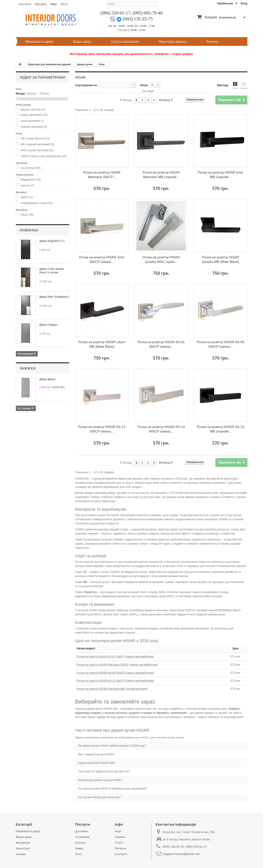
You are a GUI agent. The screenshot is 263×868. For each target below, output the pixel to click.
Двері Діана (47, 379)
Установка (82, 837)
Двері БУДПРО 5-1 (52, 241)
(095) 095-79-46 (148, 13)
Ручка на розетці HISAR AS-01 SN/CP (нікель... (161, 344)
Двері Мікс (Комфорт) (54, 297)
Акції (118, 831)
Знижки (212, 42)
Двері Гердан (48, 324)
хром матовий (32, 121)
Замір (79, 848)
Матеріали (23, 843)
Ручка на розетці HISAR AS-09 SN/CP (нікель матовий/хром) (115, 673)
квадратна (31, 179)
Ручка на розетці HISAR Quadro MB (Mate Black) (221, 260)
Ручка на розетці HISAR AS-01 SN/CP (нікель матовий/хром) (115, 656)
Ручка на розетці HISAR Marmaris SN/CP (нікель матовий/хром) (117, 665)
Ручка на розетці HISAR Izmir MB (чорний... (221, 175)
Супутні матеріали (125, 42)
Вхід (244, 3)
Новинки (29, 230)
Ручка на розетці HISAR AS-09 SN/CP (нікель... (220, 344)
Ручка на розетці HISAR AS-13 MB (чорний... (220, 429)
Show (144, 85)
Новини (120, 837)
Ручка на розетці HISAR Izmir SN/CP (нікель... (102, 260)
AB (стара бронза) (35, 138)
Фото (64, 4)
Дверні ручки (85, 64)
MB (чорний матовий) (38, 144)
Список (244, 85)
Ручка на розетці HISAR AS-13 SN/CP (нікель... (161, 429)
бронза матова (33, 109)
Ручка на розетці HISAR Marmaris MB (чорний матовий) (112, 689)
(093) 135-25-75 (138, 19)
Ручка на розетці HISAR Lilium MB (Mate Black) (102, 344)
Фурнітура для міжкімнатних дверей (49, 64)
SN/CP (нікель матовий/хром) (44, 156)
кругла (27, 185)
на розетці (31, 168)
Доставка (82, 831)
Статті (119, 843)
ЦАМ (27, 197)
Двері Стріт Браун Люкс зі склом (52, 271)
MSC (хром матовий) (37, 150)
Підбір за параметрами (43, 77)
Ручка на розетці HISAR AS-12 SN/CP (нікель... (102, 429)
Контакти (25, 4)
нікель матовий (34, 115)
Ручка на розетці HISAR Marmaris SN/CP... (102, 175)
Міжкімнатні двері (40, 42)
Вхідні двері (82, 42)
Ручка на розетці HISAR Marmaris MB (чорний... (161, 175)
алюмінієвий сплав (37, 203)
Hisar (102, 64)
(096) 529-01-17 (115, 13)
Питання (121, 848)
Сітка (235, 85)
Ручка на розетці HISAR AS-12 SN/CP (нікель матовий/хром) (115, 681)
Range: (21, 93)
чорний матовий (34, 127)
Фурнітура (23, 848)
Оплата (80, 843)
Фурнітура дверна (172, 42)
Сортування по (86, 85)
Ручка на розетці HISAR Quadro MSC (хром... (161, 260)
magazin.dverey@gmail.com (181, 854)
